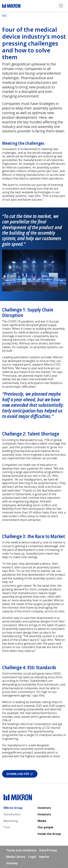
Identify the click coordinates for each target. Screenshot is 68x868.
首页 (4, 16)
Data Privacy (48, 850)
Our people (45, 827)
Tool (7, 827)
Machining (11, 821)
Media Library (16, 857)
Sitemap (12, 863)
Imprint (44, 857)
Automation (12, 814)
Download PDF (20, 774)
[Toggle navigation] (61, 6)
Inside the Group (49, 834)
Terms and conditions (21, 850)
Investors (44, 808)
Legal (32, 857)
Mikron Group (13, 808)
